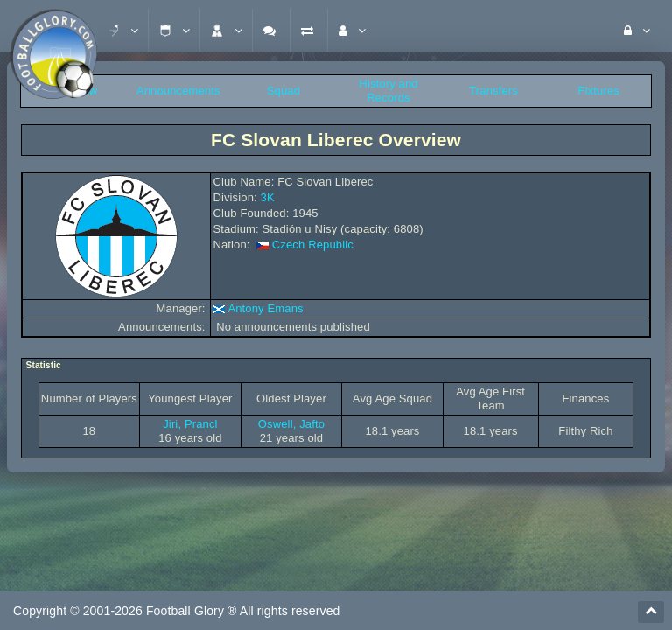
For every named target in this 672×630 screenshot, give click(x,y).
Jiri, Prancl (190, 424)
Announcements (178, 91)
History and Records (388, 91)
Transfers (493, 91)
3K (268, 197)
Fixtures (599, 91)
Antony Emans (265, 308)
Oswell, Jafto (291, 424)
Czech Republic (313, 245)
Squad (283, 91)
